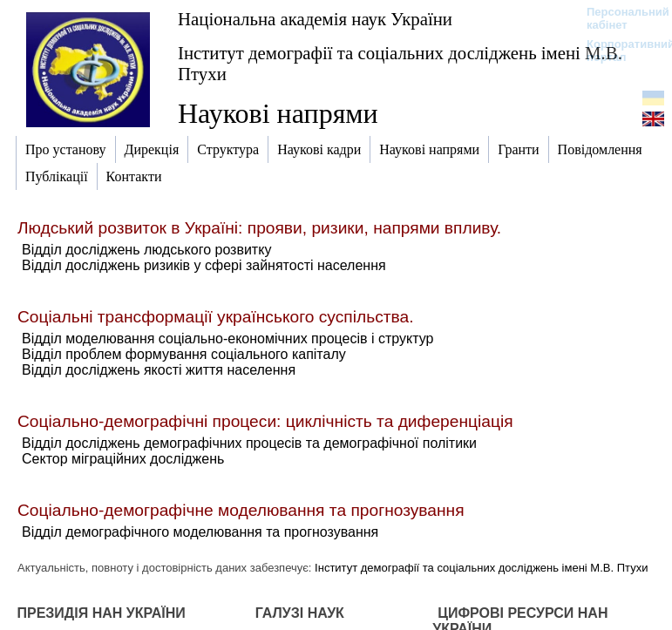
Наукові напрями (278, 113)
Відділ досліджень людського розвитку (146, 250)
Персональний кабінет (619, 18)
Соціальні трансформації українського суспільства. (216, 317)
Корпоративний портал (619, 51)
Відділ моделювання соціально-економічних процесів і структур (227, 339)
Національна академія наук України (315, 19)
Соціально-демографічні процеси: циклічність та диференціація (265, 421)
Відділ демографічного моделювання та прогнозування (200, 532)
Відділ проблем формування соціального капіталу (184, 354)
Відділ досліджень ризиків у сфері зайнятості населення (204, 265)
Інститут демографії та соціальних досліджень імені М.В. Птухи (400, 63)
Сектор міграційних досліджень (123, 459)
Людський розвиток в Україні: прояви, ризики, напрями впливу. (259, 228)
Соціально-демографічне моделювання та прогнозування (241, 510)
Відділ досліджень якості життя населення (159, 370)
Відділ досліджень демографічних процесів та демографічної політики (249, 443)
